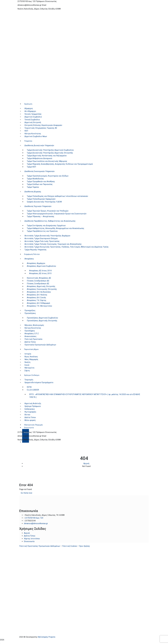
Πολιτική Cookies (70, 546)
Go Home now (26, 493)
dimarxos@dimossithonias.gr (29, 5)
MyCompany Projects (47, 637)
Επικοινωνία (29, 541)
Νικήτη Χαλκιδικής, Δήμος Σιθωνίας (33, 9)
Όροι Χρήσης (85, 546)
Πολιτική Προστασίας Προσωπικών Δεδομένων (40, 546)
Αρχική (86, 463)
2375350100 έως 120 (27, 1)
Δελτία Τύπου (30, 536)
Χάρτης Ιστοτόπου (32, 539)
